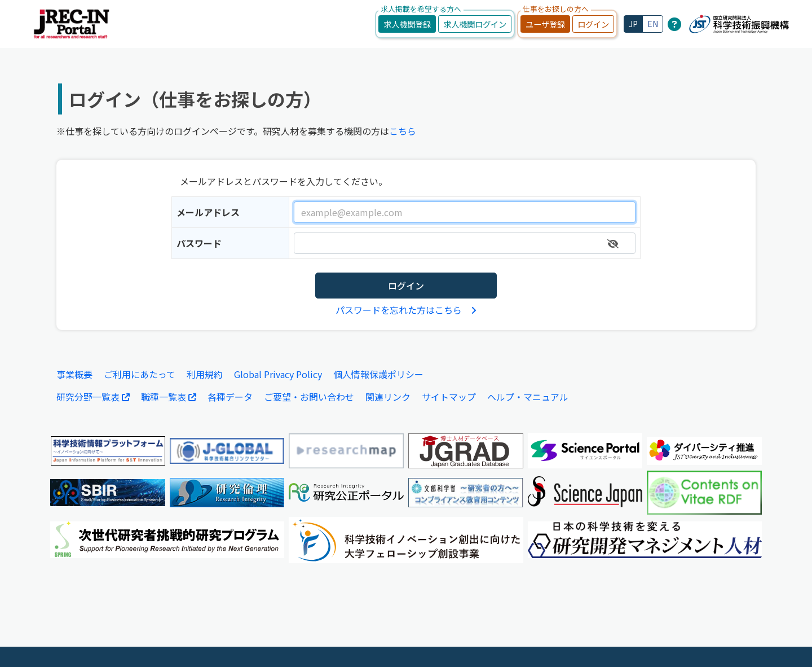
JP (633, 24)
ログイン (593, 24)
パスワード (199, 243)
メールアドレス (208, 212)
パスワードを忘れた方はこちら (406, 310)
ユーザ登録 (545, 24)
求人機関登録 (407, 24)
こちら (403, 131)
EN (653, 24)
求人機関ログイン (475, 24)
